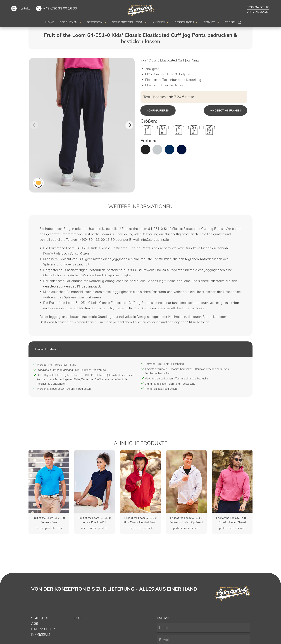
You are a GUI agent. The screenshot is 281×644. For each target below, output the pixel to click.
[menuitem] (50, 23)
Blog (77, 618)
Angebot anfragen (226, 110)
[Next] (129, 125)
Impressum (41, 634)
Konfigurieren (158, 110)
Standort (40, 618)
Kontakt (24, 8)
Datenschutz (43, 629)
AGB (35, 623)
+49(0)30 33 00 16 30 (60, 8)
